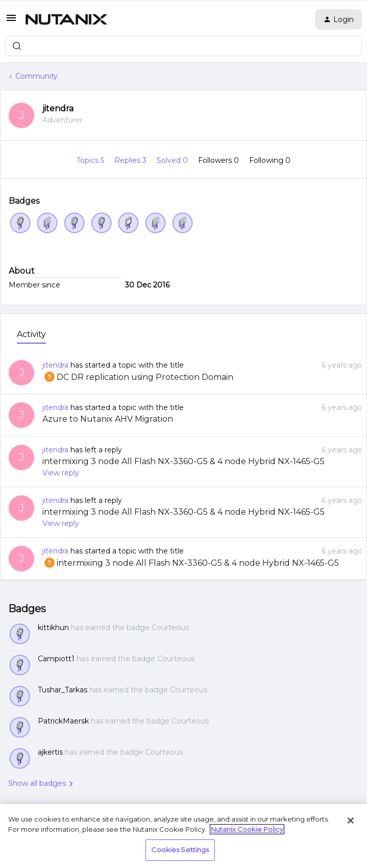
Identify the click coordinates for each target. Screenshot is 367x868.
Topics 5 (91, 160)
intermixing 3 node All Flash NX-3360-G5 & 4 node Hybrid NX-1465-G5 (184, 461)
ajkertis (50, 752)
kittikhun (53, 628)
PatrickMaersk (63, 721)
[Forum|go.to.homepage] (66, 19)
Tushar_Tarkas (63, 690)
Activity (31, 334)
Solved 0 (173, 160)
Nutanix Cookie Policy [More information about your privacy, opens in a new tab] (247, 829)
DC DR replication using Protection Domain (138, 377)
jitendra (58, 108)
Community (36, 76)
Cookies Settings (180, 850)
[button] (11, 21)
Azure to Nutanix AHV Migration (108, 419)
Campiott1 (56, 659)
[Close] (351, 821)
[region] (184, 836)
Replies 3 (131, 160)
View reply (61, 473)
